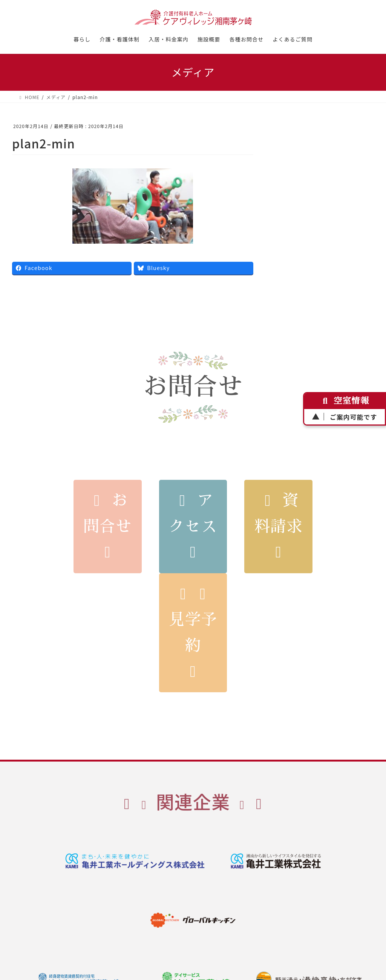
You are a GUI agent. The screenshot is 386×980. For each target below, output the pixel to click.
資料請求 (278, 527)
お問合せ (107, 527)
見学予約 (193, 633)
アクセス (193, 527)
